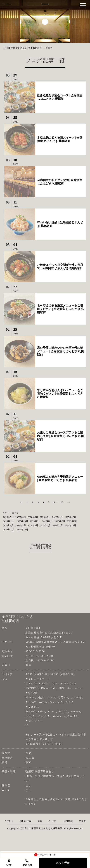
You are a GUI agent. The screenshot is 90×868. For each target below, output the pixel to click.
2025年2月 (45, 525)
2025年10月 (22, 521)
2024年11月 (9, 530)
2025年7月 (60, 521)
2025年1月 (58, 525)
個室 (40, 821)
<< (21, 502)
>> (69, 502)
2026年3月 (33, 517)
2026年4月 (21, 517)
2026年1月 (58, 517)
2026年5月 (9, 517)
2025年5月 (9, 525)
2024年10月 (22, 530)
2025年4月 (21, 525)
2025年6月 (72, 521)
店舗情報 (68, 821)
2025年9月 (35, 521)
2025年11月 (9, 521)
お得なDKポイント (45, 855)
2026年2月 (45, 517)
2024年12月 (70, 525)
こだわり (9, 821)
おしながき (25, 821)
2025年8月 (48, 521)
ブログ (82, 821)
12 (62, 502)
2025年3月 (33, 525)
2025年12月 (70, 517)
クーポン (53, 821)
